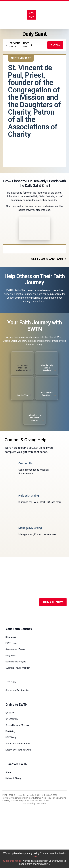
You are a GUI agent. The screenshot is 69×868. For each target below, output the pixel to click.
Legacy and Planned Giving (18, 750)
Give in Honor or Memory (17, 725)
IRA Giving (10, 731)
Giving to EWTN (16, 705)
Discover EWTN (16, 764)
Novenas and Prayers (16, 662)
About (9, 772)
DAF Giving (11, 737)
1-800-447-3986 (51, 795)
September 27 (21, 58)
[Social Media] (7, 602)
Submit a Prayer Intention (18, 668)
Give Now (10, 713)
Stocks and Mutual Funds (18, 744)
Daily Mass (11, 637)
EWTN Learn (11, 643)
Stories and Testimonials (17, 690)
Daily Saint (11, 656)
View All (55, 45)
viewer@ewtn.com (11, 798)
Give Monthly (12, 719)
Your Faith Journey (19, 629)
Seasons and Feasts (15, 649)
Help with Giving (13, 778)
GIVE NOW (32, 15)
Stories (11, 682)
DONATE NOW (53, 602)
